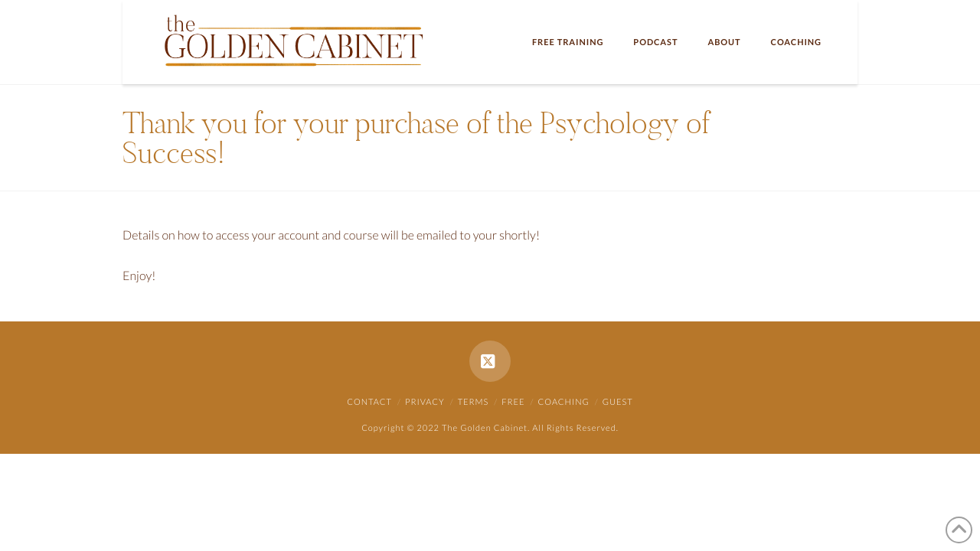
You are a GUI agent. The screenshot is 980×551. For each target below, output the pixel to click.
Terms (474, 402)
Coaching (564, 402)
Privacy (425, 402)
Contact (369, 402)
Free (513, 402)
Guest (618, 402)
